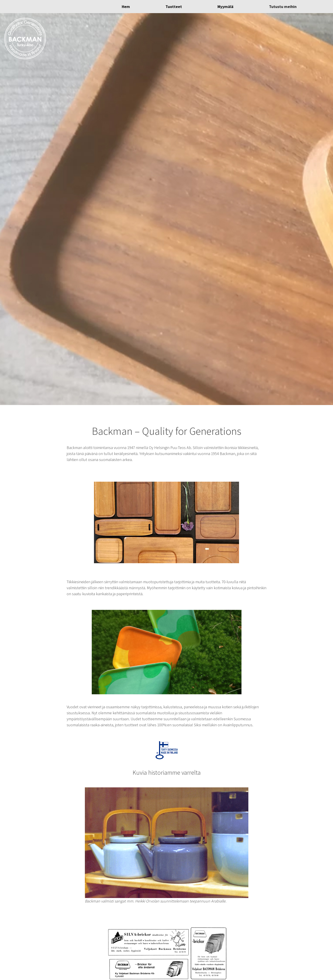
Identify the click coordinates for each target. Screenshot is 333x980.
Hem (126, 7)
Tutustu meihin (283, 7)
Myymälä (225, 7)
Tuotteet (174, 7)
